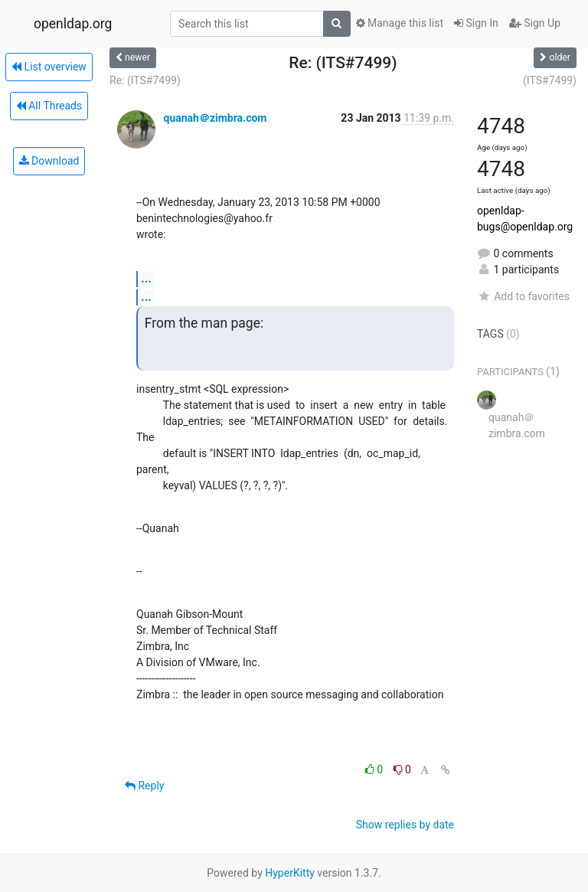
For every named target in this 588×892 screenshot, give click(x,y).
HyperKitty (290, 873)
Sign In (476, 23)
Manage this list (400, 23)
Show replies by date (405, 825)
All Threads (49, 106)
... (146, 278)
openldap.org (73, 24)
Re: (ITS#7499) (145, 80)
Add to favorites (523, 296)
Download (49, 161)
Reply (144, 786)
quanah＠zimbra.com (215, 118)
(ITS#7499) (550, 80)
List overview (49, 67)
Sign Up (535, 23)
